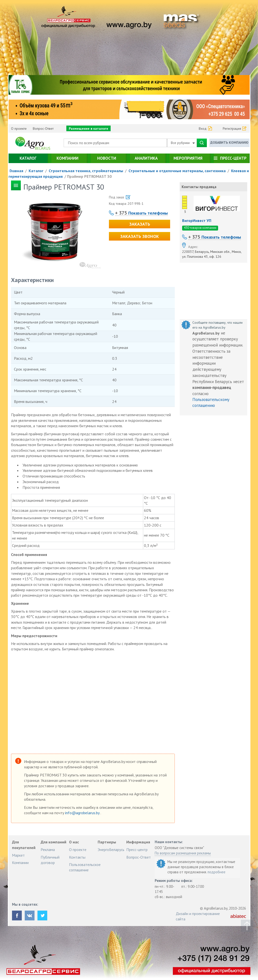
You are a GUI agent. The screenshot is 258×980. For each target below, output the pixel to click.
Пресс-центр (233, 158)
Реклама (48, 850)
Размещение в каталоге (88, 129)
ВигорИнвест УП (197, 220)
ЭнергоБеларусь (111, 850)
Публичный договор (50, 860)
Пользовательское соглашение (85, 867)
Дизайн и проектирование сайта (198, 916)
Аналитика (146, 158)
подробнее (217, 872)
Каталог (28, 158)
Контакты (77, 857)
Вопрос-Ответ (43, 129)
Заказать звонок (140, 236)
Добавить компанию (229, 142)
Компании (67, 158)
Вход (203, 129)
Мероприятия (188, 158)
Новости (107, 158)
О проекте (19, 129)
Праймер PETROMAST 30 (89, 176)
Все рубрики (183, 143)
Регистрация (232, 129)
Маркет (18, 855)
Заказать (140, 224)
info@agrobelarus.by (83, 813)
